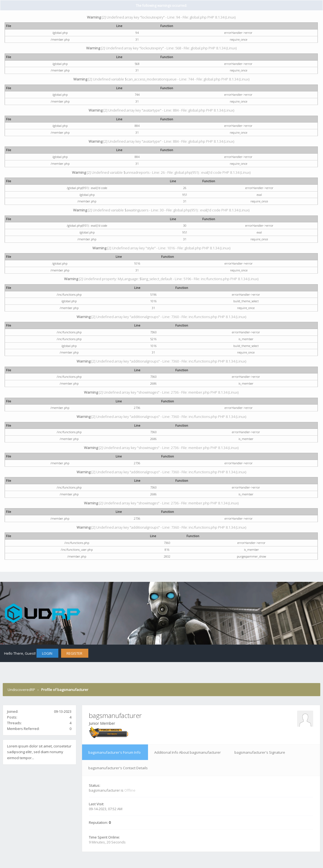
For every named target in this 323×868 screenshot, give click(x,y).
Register (74, 653)
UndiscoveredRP (21, 690)
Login (47, 653)
